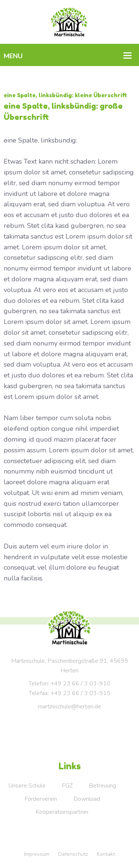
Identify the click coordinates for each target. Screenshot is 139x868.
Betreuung (102, 786)
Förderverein (41, 799)
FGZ (67, 786)
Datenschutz (73, 854)
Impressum (37, 854)
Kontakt (106, 854)
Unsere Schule (27, 786)
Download (87, 799)
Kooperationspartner (62, 812)
